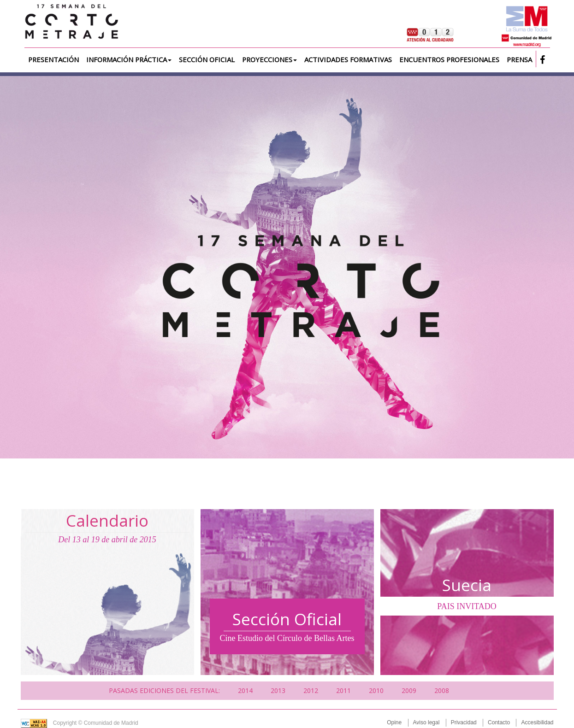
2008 (442, 690)
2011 (343, 690)
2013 (278, 690)
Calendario (107, 520)
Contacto (499, 722)
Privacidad (464, 722)
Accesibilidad (537, 722)
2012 (311, 690)
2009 (409, 690)
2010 (376, 690)
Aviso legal (426, 722)
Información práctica (129, 59)
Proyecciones (269, 59)
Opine (394, 722)
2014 (245, 690)
